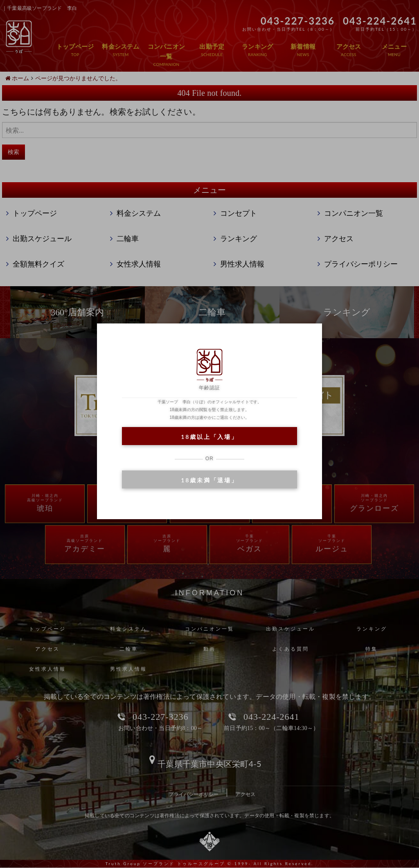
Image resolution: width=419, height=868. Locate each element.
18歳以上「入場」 (209, 437)
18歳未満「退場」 (209, 480)
